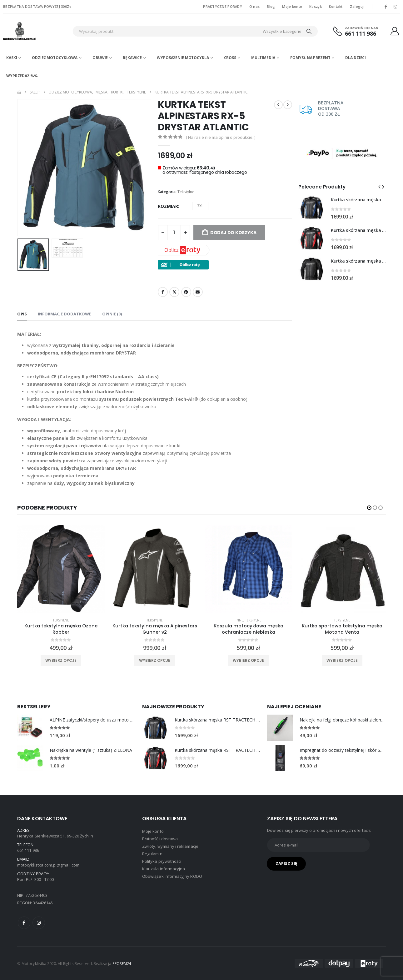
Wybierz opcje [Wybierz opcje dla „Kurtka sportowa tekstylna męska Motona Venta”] (342, 660)
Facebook (163, 292)
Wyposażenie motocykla (183, 58)
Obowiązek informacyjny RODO (172, 876)
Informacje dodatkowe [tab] (65, 314)
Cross (230, 58)
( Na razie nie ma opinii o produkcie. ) (221, 137)
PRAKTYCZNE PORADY (223, 6)
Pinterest (186, 292)
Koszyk (316, 6)
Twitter (174, 292)
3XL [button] (200, 206)
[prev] (278, 105)
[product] (61, 569)
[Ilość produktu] (174, 233)
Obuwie (100, 58)
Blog (271, 6)
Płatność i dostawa (160, 839)
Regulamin (152, 854)
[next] (288, 105)
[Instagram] (396, 7)
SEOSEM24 (122, 963)
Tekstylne (186, 192)
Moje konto (292, 6)
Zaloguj (357, 6)
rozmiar (168, 206)
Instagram (39, 923)
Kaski (12, 58)
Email (198, 292)
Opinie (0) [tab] (112, 314)
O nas (254, 6)
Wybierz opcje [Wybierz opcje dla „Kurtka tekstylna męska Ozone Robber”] (61, 660)
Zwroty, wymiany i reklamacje (170, 846)
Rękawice (132, 58)
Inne (239, 620)
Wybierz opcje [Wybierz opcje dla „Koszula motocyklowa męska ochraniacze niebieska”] (248, 660)
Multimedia (263, 58)
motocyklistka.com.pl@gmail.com (48, 865)
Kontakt (336, 6)
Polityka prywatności (162, 861)
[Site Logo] (36, 31)
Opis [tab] (22, 314)
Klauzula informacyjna (164, 869)
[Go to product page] (311, 208)
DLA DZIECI (356, 58)
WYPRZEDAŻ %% (22, 76)
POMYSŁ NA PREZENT (310, 58)
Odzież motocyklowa (55, 58)
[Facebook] (386, 7)
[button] (379, 187)
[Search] (309, 31)
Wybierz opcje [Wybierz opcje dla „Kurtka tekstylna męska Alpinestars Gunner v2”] (155, 660)
